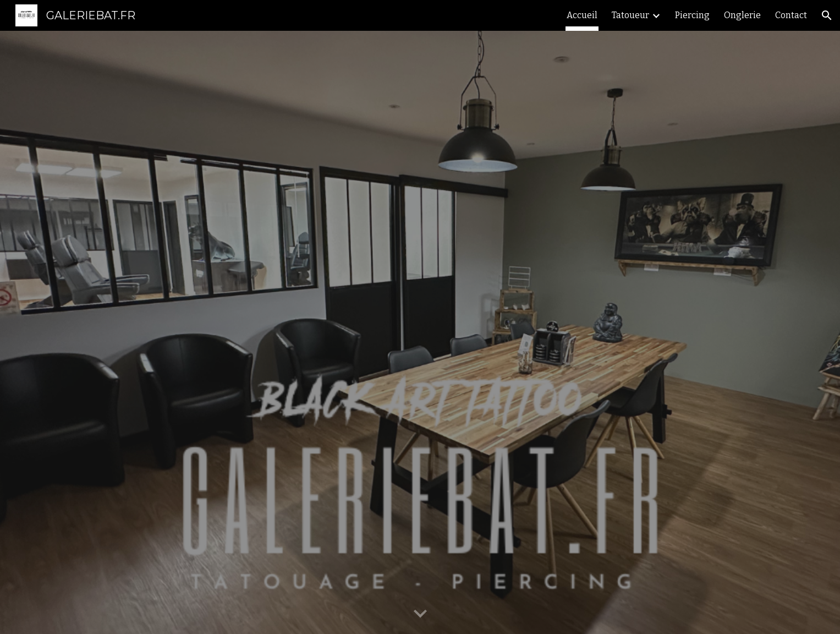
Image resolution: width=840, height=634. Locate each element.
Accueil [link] (582, 15)
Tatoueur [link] (630, 15)
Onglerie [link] (742, 15)
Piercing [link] (692, 15)
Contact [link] (791, 15)
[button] (827, 15)
